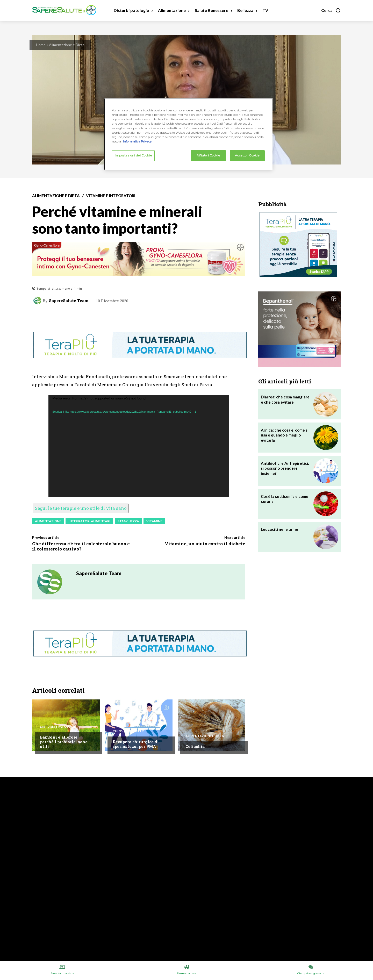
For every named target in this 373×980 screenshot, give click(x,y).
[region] (188, 134)
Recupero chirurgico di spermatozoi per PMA (136, 744)
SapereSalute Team (69, 301)
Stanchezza (128, 521)
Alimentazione (48, 521)
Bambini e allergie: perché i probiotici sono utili (64, 742)
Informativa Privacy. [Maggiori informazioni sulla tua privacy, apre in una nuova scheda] (138, 141)
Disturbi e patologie (58, 727)
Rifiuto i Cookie (208, 155)
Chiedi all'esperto (128, 731)
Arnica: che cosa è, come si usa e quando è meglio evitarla (285, 435)
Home (41, 45)
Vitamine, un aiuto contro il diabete (205, 544)
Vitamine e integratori (111, 196)
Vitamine (154, 521)
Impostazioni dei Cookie (133, 155)
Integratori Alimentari (89, 521)
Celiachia (195, 746)
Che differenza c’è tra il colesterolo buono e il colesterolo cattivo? (81, 546)
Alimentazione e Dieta (67, 45)
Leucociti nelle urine (279, 529)
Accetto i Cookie (247, 155)
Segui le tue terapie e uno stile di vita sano (81, 508)
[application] (139, 446)
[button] (331, 10)
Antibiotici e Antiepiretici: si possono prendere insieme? (285, 468)
